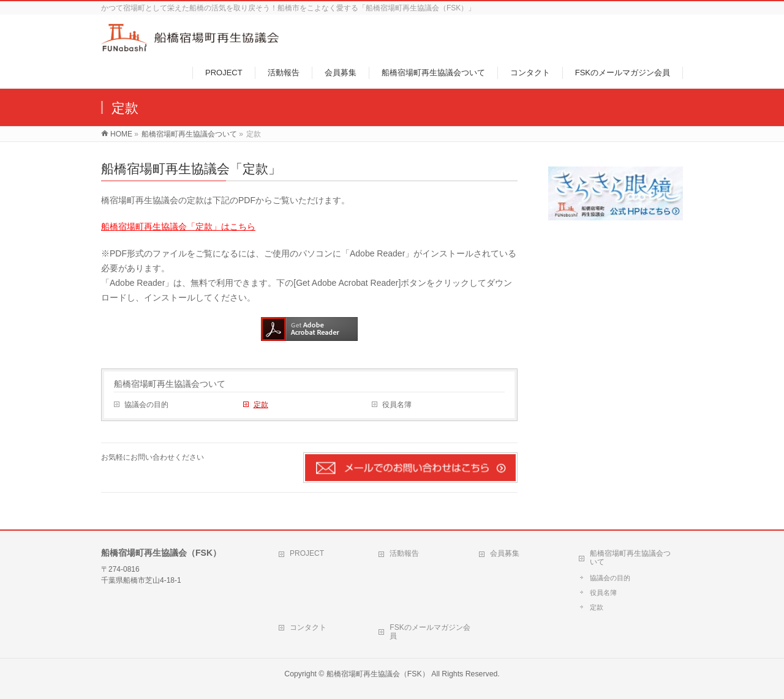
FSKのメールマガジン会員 (430, 632)
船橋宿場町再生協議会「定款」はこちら (178, 226)
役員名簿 (397, 405)
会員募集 (505, 553)
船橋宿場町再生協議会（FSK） (378, 674)
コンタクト (308, 627)
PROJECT (307, 553)
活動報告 (404, 553)
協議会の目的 (146, 405)
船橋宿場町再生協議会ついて (170, 384)
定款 (261, 405)
